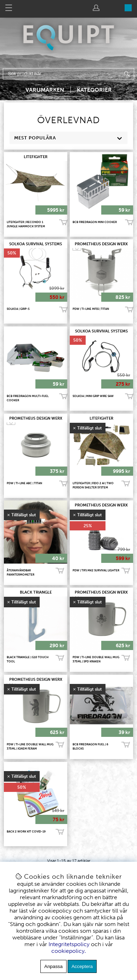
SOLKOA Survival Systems (36, 244)
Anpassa (53, 966)
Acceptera (82, 966)
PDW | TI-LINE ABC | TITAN (24, 483)
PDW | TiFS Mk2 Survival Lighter (96, 570)
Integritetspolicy (69, 944)
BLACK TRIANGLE (36, 592)
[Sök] (69, 74)
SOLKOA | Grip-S (18, 309)
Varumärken (45, 90)
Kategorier (94, 90)
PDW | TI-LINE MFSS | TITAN (91, 309)
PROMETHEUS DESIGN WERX (101, 244)
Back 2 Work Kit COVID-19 (26, 831)
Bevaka (126, 484)
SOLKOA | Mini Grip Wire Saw (93, 396)
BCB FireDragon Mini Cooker (95, 222)
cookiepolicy (68, 951)
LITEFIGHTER (36, 157)
